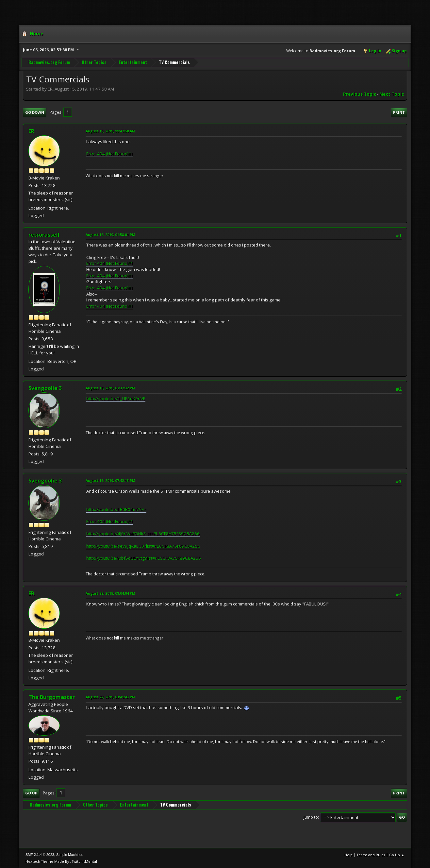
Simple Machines (70, 855)
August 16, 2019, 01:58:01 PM (110, 235)
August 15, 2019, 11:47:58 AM (110, 131)
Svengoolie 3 (45, 388)
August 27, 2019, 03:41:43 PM (110, 697)
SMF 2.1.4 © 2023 (40, 855)
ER (31, 131)
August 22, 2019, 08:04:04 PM (110, 593)
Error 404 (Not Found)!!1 (110, 154)
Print (399, 112)
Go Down (35, 112)
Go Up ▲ (397, 855)
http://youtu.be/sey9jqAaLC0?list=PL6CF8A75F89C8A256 (143, 546)
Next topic (392, 94)
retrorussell (44, 235)
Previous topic (360, 94)
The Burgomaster (52, 697)
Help (348, 855)
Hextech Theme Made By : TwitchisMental (61, 861)
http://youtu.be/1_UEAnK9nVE (116, 399)
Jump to (311, 817)
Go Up (31, 793)
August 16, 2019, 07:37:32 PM (110, 388)
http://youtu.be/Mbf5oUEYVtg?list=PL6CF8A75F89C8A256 (144, 558)
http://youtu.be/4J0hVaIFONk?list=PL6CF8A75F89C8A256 (143, 534)
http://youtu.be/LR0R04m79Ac (116, 509)
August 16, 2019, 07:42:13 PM (110, 480)
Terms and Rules (371, 855)
